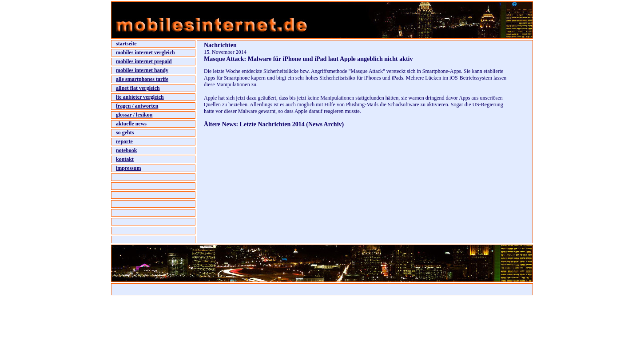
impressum (128, 168)
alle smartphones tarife (142, 79)
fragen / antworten (137, 106)
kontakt (125, 159)
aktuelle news (131, 124)
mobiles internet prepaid (144, 61)
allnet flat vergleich (138, 88)
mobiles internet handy (142, 70)
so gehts (125, 133)
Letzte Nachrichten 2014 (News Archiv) (292, 124)
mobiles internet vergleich (145, 52)
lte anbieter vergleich (140, 97)
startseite (126, 44)
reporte (124, 141)
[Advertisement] (308, 148)
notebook (126, 150)
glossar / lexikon (134, 115)
